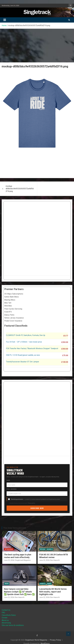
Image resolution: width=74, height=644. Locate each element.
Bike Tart (8, 303)
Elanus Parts (9, 315)
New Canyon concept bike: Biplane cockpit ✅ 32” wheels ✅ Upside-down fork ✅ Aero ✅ (19, 592)
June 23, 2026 (9, 560)
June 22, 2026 (9, 597)
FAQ (3, 613)
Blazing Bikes (10, 300)
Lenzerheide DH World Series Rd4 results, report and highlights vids (53, 592)
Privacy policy (31, 503)
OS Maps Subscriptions (14, 294)
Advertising (6, 623)
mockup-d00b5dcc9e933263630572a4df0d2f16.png (20, 189)
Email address (12, 489)
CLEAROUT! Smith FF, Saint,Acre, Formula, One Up (26, 335)
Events (43, 584)
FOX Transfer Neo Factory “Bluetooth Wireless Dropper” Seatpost (32, 348)
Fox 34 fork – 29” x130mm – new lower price (24, 342)
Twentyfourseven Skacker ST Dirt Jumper (23, 362)
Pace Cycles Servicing (13, 309)
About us (5, 620)
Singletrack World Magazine (36, 640)
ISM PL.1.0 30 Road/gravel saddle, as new (23, 355)
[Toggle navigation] (5, 20)
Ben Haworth (55, 560)
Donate (5, 618)
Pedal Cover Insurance (13, 321)
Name (8, 480)
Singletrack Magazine (23, 560)
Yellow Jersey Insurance (14, 318)
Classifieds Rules (9, 615)
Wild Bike (8, 306)
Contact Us (6, 610)
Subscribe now (37, 508)
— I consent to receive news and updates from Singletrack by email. (36, 499)
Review (43, 549)
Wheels (50, 549)
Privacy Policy (55, 640)
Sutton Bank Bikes (12, 297)
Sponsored (9, 549)
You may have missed (15, 528)
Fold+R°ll (8, 312)
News (7, 584)
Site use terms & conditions (13, 625)
